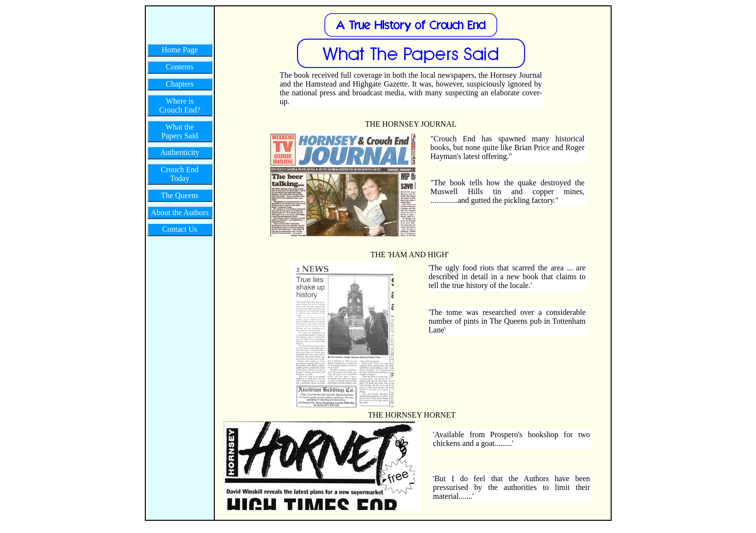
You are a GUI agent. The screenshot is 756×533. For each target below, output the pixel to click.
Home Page (180, 50)
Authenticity (180, 152)
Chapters (180, 84)
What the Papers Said (180, 131)
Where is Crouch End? (180, 105)
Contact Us (180, 229)
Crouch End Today (180, 174)
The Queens (180, 195)
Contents (180, 67)
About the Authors (180, 212)
